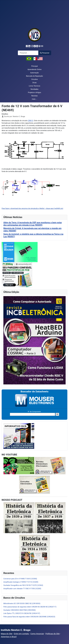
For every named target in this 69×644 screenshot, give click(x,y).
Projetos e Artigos (34, 92)
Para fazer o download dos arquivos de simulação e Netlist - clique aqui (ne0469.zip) (32, 208)
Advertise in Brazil (9, 637)
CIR (29, 121)
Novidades (34, 89)
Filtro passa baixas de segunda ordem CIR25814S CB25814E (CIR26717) (30, 607)
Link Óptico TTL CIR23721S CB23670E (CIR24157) (22, 613)
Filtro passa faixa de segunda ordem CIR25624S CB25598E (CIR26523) (29, 617)
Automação (34, 73)
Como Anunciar (37, 634)
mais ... (34, 99)
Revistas (34, 96)
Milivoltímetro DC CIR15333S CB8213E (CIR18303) (22, 603)
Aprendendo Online (34, 69)
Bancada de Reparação (34, 76)
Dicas (34, 83)
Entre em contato (22, 634)
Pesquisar (45, 53)
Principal (34, 66)
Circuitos (34, 79)
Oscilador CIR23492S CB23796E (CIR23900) (20, 610)
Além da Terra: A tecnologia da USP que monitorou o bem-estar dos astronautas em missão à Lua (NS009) (33, 224)
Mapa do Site (7, 634)
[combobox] (28, 53)
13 (32, 121)
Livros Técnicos (35, 86)
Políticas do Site (53, 634)
